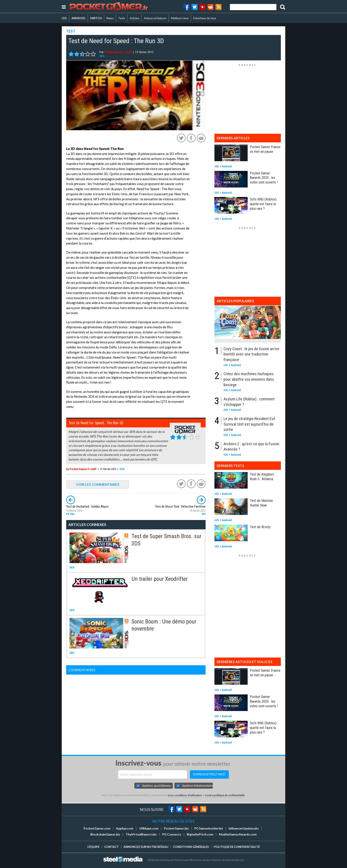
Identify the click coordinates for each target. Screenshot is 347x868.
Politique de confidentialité (237, 847)
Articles (134, 18)
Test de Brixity (260, 527)
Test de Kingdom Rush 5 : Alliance (262, 477)
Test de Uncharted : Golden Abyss (87, 507)
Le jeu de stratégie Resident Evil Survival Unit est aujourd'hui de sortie (249, 424)
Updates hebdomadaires (197, 786)
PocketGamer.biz (176, 828)
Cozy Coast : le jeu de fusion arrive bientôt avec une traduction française (251, 354)
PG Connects (172, 834)
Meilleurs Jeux (180, 18)
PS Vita (70, 514)
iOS (64, 18)
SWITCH (96, 18)
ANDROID (78, 18)
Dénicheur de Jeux (205, 18)
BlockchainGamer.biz (105, 834)
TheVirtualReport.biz (141, 834)
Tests (122, 18)
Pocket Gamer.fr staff (118, 52)
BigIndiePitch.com (200, 834)
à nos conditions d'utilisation (185, 795)
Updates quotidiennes (156, 786)
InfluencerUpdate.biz (244, 828)
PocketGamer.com (97, 828)
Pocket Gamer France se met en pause (265, 149)
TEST (71, 31)
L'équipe (93, 847)
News (110, 18)
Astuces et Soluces (155, 18)
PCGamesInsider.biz (209, 828)
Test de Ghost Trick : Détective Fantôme (180, 507)
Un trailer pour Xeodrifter (160, 579)
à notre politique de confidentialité (225, 795)
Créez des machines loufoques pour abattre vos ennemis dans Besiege (249, 379)
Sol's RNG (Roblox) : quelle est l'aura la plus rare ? (264, 204)
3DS (102, 56)
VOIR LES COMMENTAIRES (98, 484)
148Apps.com (149, 828)
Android (227, 166)
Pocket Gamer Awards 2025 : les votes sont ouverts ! (264, 178)
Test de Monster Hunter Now (261, 503)
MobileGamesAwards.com (238, 834)
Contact (111, 847)
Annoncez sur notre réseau (146, 847)
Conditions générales (191, 847)
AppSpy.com (125, 828)
